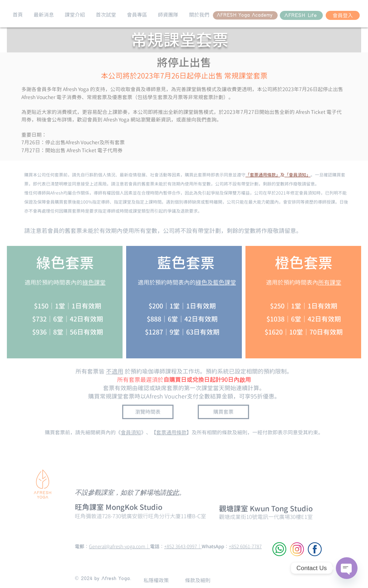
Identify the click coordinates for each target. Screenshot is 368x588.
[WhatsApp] (279, 549)
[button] (44, 15)
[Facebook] (315, 549)
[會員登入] (343, 15)
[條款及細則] (198, 580)
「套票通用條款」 (263, 175)
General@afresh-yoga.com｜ (119, 546)
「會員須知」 (298, 175)
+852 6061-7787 (245, 546)
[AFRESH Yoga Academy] (245, 15)
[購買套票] (223, 412)
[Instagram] (297, 549)
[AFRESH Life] (301, 15)
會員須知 (131, 432)
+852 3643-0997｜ (183, 546)
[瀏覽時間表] (148, 412)
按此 (172, 493)
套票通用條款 (171, 432)
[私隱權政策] (156, 580)
